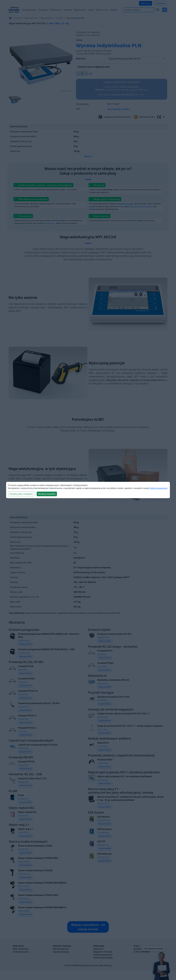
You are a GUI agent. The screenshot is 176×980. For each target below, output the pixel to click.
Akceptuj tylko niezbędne (21, 494)
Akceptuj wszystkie (47, 494)
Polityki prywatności (158, 488)
